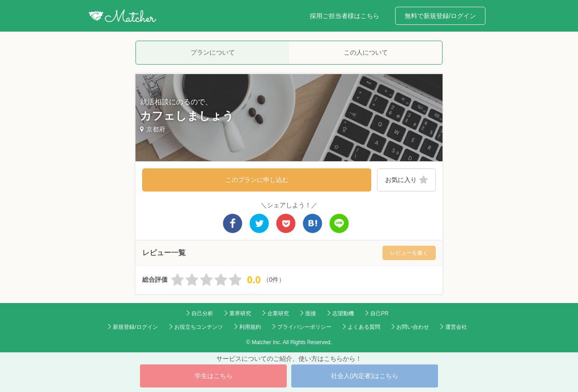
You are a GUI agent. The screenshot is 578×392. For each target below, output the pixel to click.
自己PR (380, 313)
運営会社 (456, 327)
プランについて (213, 52)
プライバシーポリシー (304, 327)
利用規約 (250, 327)
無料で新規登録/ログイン (440, 16)
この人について (366, 52)
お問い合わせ (413, 327)
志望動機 (343, 313)
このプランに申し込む (257, 180)
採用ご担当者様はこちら (345, 16)
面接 (311, 313)
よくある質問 (364, 327)
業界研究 (240, 313)
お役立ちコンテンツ (199, 327)
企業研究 (278, 313)
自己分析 (202, 313)
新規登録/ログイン (135, 327)
